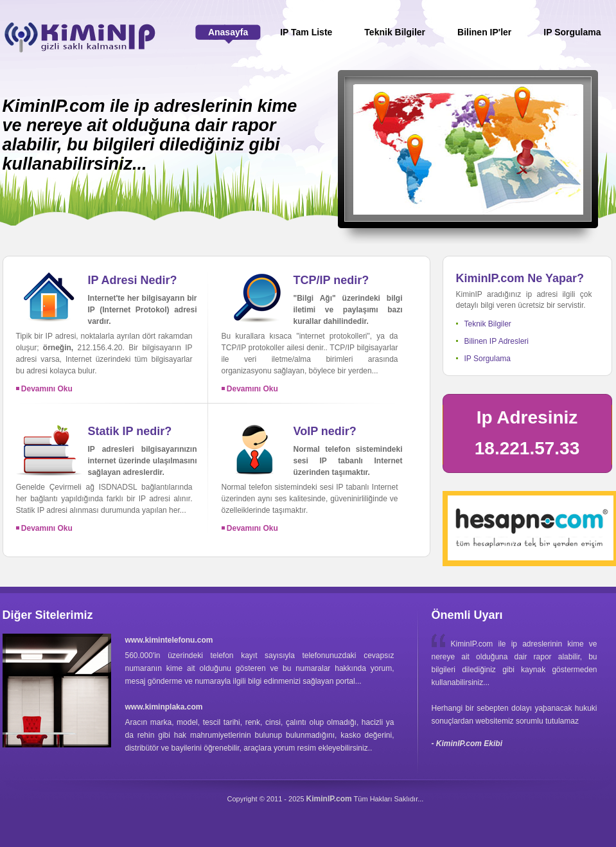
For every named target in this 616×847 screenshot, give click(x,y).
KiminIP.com (329, 799)
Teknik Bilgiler (488, 324)
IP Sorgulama (488, 359)
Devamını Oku (44, 389)
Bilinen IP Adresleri (497, 341)
